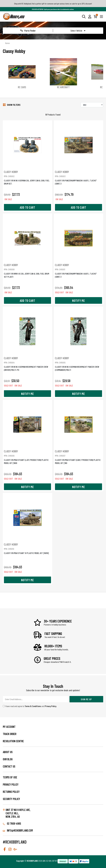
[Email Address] (35, 699)
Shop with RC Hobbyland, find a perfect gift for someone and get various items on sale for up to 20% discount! (53, 4)
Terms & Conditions (33, 706)
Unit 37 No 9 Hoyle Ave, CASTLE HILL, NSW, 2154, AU (18, 813)
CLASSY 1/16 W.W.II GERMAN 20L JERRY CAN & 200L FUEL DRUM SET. (27, 177)
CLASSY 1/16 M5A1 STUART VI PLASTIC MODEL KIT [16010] (27, 548)
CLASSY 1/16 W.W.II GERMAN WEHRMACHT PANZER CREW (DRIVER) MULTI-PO (27, 364)
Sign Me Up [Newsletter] (86, 699)
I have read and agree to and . (30, 706)
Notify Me (79, 300)
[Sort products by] (92, 105)
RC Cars (22, 87)
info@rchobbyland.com (18, 830)
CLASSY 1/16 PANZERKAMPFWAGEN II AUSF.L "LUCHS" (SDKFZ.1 (79, 177)
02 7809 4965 (12, 823)
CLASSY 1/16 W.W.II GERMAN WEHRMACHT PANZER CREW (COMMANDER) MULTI (79, 364)
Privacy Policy (51, 706)
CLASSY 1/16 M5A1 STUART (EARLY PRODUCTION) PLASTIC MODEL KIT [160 (79, 457)
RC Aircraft (63, 87)
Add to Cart (27, 207)
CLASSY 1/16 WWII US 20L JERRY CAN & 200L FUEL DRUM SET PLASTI (27, 271)
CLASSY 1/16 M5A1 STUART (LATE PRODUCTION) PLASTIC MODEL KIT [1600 (27, 457)
